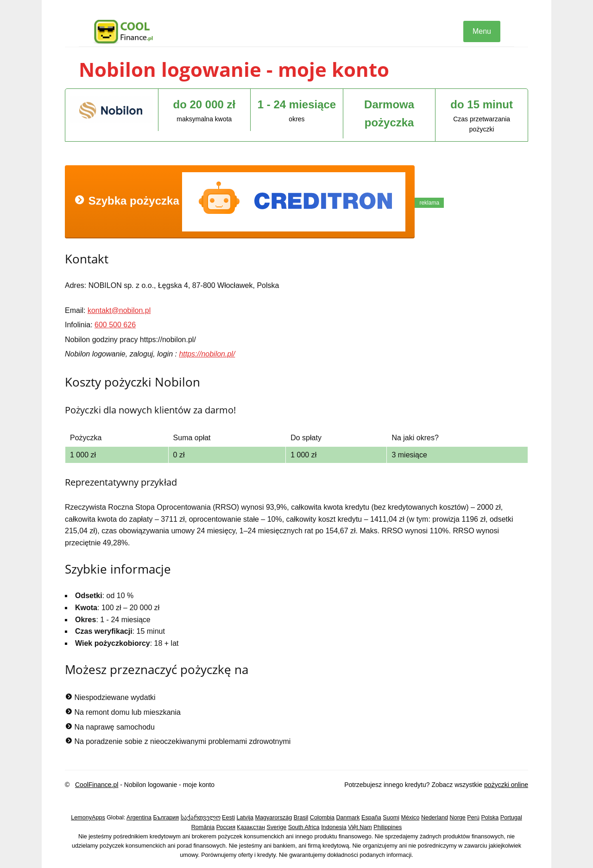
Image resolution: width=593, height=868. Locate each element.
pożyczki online (506, 785)
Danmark (348, 818)
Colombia (322, 818)
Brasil (301, 818)
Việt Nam (360, 827)
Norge (458, 818)
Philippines (388, 827)
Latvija (245, 818)
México (410, 818)
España (371, 818)
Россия (226, 827)
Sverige (277, 827)
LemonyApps (88, 818)
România (203, 827)
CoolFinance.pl (97, 785)
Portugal (511, 818)
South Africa (304, 827)
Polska (490, 818)
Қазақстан (251, 827)
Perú (473, 818)
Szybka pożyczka (240, 202)
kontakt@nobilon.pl (119, 310)
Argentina (139, 818)
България (166, 818)
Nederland (435, 818)
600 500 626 (115, 325)
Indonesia (334, 827)
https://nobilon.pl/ (207, 354)
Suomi (391, 818)
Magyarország (274, 818)
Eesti (228, 818)
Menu (482, 31)
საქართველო (201, 818)
